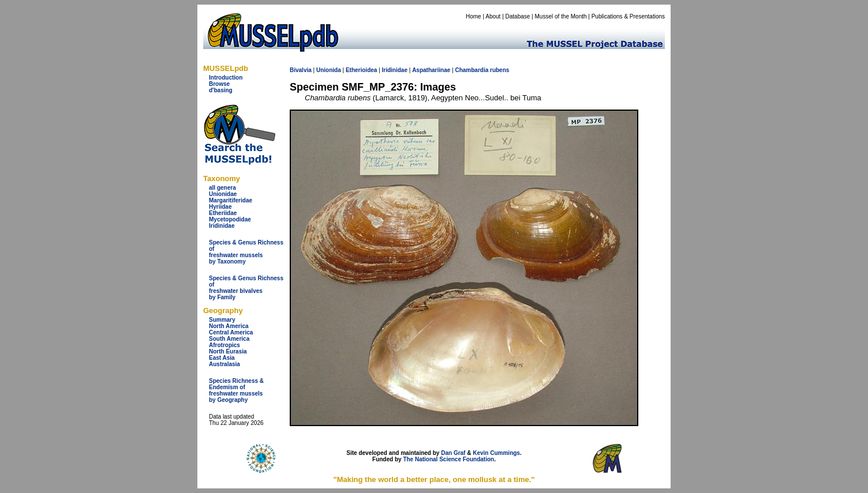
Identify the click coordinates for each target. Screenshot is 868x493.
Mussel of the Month (561, 16)
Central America (231, 332)
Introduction (226, 78)
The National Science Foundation (448, 459)
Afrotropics (225, 345)
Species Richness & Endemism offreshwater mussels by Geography (236, 390)
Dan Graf (453, 453)
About (493, 16)
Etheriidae (223, 213)
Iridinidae (222, 226)
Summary (222, 320)
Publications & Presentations (628, 16)
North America (229, 326)
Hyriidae (220, 207)
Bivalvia (301, 70)
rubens (500, 70)
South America (229, 339)
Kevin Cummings (496, 453)
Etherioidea (361, 70)
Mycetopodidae (230, 219)
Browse (219, 84)
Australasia (225, 364)
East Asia (222, 358)
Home (474, 16)
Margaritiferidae (231, 200)
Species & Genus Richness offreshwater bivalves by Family (246, 288)
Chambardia (472, 70)
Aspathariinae (431, 70)
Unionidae (223, 194)
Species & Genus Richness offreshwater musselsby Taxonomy (246, 252)
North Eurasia (228, 351)
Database (518, 16)
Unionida (329, 70)
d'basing (221, 90)
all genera (222, 188)
